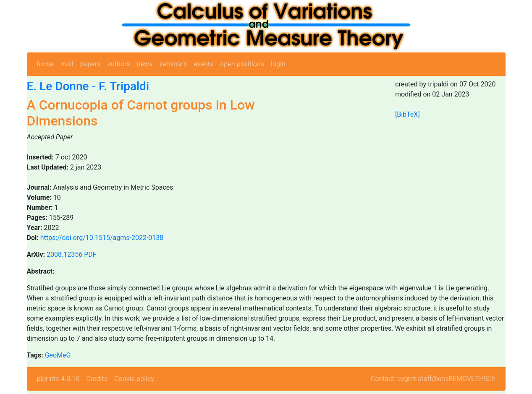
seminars (173, 64)
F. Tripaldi (124, 86)
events (203, 64)
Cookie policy (134, 379)
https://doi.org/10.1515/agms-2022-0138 (102, 238)
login (278, 64)
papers (90, 64)
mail (67, 64)
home (45, 64)
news (145, 64)
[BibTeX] (408, 114)
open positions (242, 64)
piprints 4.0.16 (58, 379)
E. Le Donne (58, 86)
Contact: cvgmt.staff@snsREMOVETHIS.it (433, 379)
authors (118, 64)
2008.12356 (64, 254)
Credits (97, 379)
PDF (90, 254)
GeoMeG (58, 355)
